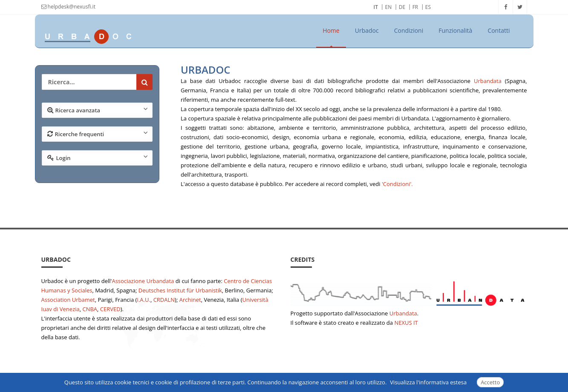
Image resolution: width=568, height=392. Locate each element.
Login (98, 157)
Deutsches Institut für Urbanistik (180, 290)
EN (389, 7)
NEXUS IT (406, 323)
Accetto (490, 382)
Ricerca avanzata (98, 110)
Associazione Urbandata (143, 281)
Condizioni (409, 30)
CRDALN (164, 300)
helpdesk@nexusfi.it (68, 7)
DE (402, 7)
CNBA (90, 309)
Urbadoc (367, 30)
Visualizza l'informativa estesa (428, 382)
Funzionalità (455, 30)
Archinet (190, 300)
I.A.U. (144, 300)
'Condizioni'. (397, 184)
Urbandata (488, 81)
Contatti (499, 30)
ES (428, 7)
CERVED (110, 309)
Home (331, 30)
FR (415, 7)
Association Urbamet (68, 300)
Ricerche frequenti (98, 134)
